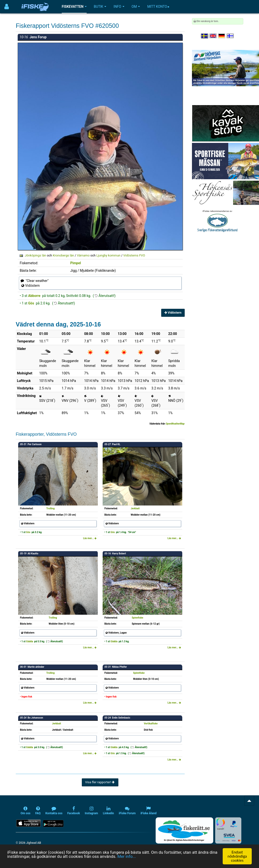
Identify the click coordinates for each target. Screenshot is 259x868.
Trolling (50, 508)
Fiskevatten (74, 7)
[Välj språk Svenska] (205, 36)
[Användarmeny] (7, 7)
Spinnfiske (137, 618)
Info (119, 7)
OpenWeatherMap (175, 424)
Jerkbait (135, 508)
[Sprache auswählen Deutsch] (222, 36)
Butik (100, 7)
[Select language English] (213, 36)
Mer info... (127, 856)
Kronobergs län (63, 255)
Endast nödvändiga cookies (237, 856)
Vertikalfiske (151, 724)
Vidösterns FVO (134, 255)
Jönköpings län (35, 255)
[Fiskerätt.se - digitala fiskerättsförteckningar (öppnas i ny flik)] (184, 830)
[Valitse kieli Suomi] (230, 36)
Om (136, 7)
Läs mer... (90, 538)
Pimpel (76, 263)
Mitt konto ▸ (158, 7)
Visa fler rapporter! (100, 782)
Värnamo (83, 255)
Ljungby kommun (108, 255)
